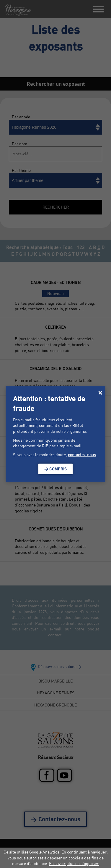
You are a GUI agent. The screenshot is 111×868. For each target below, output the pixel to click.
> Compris (56, 469)
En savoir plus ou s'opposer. (74, 863)
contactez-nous (82, 455)
